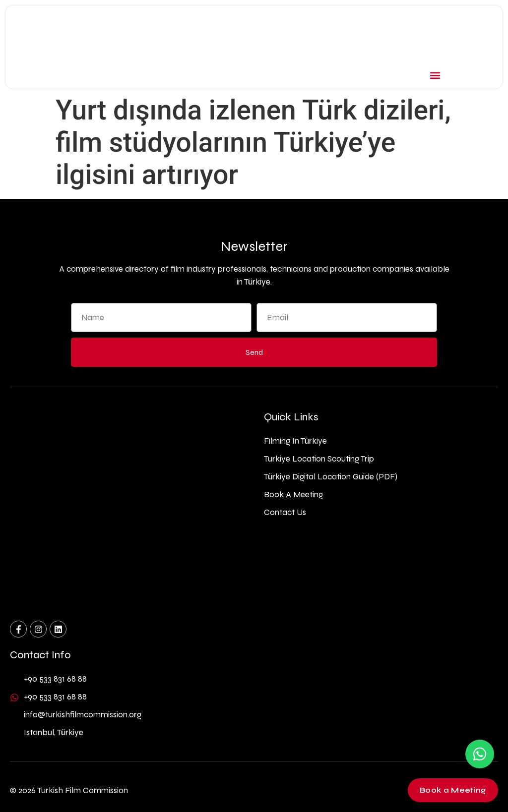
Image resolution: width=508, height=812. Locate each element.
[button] (436, 76)
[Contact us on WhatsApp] (480, 754)
